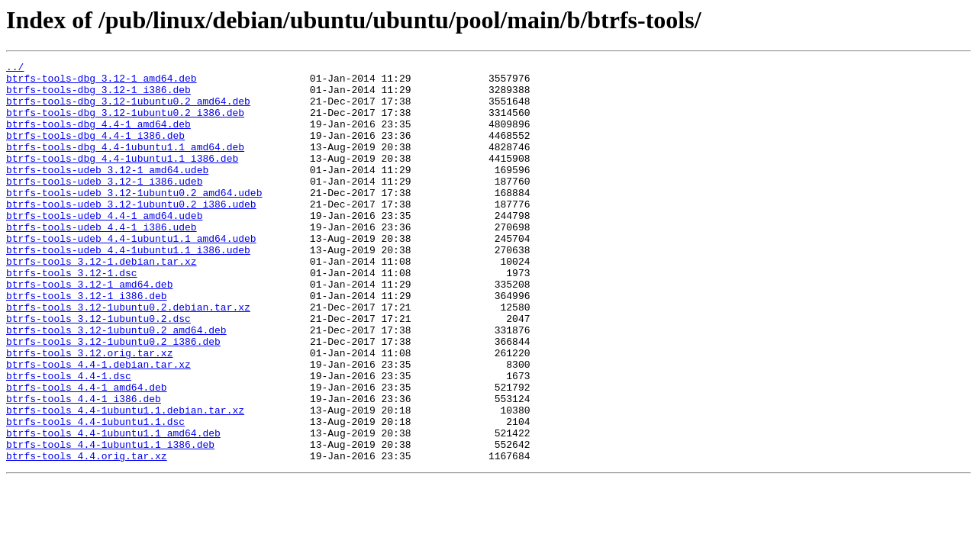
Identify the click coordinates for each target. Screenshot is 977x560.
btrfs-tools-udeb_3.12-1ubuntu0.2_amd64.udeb (134, 220)
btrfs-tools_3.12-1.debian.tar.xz (102, 302)
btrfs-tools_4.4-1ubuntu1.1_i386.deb (110, 522)
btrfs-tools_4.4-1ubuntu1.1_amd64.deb (113, 508)
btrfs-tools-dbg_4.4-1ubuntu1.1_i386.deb (122, 179)
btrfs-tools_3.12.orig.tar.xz (89, 412)
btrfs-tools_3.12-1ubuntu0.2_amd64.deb (116, 385)
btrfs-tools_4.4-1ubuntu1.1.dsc (95, 494)
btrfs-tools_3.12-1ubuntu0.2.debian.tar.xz (128, 357)
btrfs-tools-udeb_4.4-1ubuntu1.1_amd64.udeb (131, 275)
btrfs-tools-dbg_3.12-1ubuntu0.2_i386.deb (125, 124)
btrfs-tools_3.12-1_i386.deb (87, 343)
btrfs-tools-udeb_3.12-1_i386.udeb (104, 206)
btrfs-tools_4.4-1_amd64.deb (87, 453)
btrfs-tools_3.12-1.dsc (72, 316)
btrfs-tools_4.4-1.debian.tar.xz (98, 426)
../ (15, 69)
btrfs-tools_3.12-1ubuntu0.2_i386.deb (113, 398)
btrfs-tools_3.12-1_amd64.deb (89, 330)
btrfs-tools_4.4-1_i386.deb (84, 467)
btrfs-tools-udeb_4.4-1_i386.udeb (102, 261)
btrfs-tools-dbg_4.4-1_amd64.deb (98, 137)
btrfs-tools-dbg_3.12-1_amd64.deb (102, 82)
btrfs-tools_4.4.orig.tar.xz (87, 536)
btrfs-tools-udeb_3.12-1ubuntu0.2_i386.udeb (131, 233)
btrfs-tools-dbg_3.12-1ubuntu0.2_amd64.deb (128, 110)
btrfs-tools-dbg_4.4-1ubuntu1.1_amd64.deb (125, 165)
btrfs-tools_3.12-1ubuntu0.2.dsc (98, 371)
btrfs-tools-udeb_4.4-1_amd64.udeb (104, 247)
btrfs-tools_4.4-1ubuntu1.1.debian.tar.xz (125, 481)
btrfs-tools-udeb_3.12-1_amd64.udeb (107, 192)
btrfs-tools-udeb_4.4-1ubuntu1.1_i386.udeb (128, 288)
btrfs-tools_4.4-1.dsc (69, 439)
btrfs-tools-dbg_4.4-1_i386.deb (95, 151)
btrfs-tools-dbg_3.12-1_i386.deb (98, 96)
